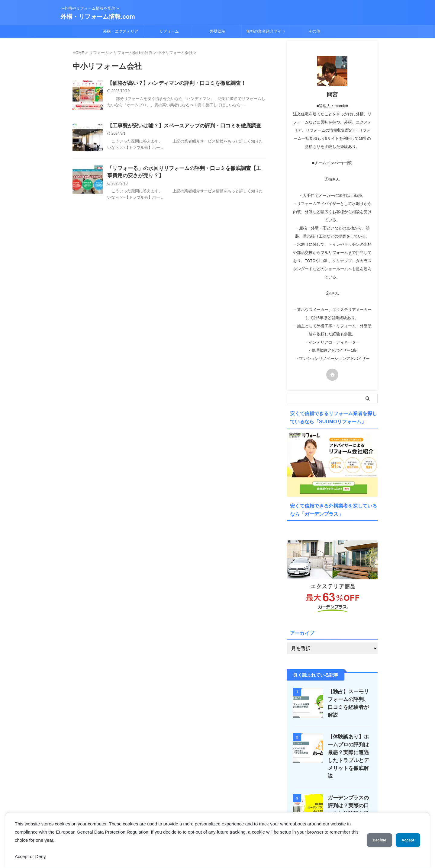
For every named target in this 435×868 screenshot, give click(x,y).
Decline (375, 840)
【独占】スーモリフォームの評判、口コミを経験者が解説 (348, 698)
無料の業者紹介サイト (266, 31)
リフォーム (169, 31)
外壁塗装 (217, 31)
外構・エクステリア (121, 31)
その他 (314, 31)
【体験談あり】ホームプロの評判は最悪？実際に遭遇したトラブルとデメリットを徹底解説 (348, 749)
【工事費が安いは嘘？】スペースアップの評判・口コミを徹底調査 (180, 126)
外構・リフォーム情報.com (98, 17)
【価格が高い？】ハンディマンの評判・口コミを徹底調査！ (172, 83)
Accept (406, 840)
